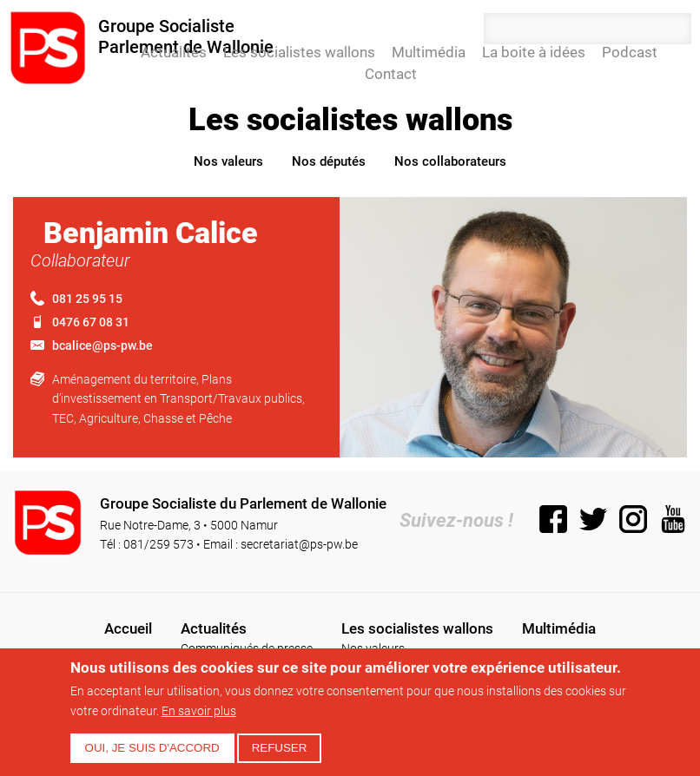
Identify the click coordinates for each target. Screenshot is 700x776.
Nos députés (329, 161)
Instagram (633, 519)
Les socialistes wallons (299, 52)
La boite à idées (534, 52)
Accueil (122, 52)
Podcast (630, 52)
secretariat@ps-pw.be (299, 544)
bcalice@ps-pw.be (102, 345)
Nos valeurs (228, 161)
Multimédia (429, 52)
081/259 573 (158, 544)
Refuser (280, 748)
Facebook (553, 519)
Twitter (593, 519)
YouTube (673, 519)
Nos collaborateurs (450, 161)
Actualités (174, 52)
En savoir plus (199, 711)
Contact (391, 74)
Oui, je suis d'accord (152, 748)
